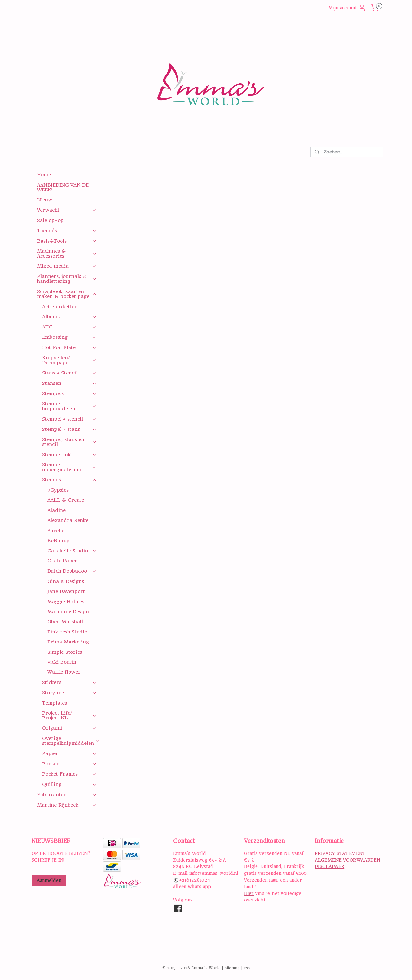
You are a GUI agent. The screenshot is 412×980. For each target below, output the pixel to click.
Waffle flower (64, 672)
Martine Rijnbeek (67, 805)
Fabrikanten (67, 795)
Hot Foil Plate (69, 347)
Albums (69, 317)
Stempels (69, 393)
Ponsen (69, 764)
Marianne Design (68, 612)
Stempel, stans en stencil (69, 442)
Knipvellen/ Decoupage (69, 360)
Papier (69, 753)
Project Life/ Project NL (69, 715)
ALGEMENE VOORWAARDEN (347, 860)
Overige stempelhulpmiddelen (71, 741)
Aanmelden (49, 880)
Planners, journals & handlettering (67, 279)
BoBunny (58, 541)
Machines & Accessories (67, 253)
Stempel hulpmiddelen (69, 406)
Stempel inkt (69, 455)
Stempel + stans (69, 429)
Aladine (56, 510)
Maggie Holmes (66, 602)
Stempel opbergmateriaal (69, 467)
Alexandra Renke (68, 520)
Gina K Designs (66, 581)
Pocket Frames (69, 774)
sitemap (232, 968)
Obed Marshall (65, 622)
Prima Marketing (68, 642)
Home (44, 175)
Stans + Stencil (69, 373)
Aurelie (56, 531)
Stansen (69, 383)
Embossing (69, 337)
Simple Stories (65, 652)
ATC (69, 327)
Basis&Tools (67, 241)
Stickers (69, 682)
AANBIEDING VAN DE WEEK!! (63, 187)
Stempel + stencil (69, 419)
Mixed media (67, 266)
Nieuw (45, 200)
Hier (249, 893)
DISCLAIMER (330, 866)
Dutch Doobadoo (72, 571)
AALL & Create (66, 500)
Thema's (67, 231)
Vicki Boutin (62, 662)
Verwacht (67, 210)
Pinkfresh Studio (67, 632)
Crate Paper (62, 561)
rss (247, 968)
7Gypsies (58, 490)
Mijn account (347, 8)
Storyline (69, 693)
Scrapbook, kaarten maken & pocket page (67, 294)
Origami (69, 728)
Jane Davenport (66, 591)
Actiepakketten (60, 307)
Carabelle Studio (72, 551)
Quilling (69, 784)
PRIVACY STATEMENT (340, 853)
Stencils (69, 480)
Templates (55, 703)
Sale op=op (50, 220)
